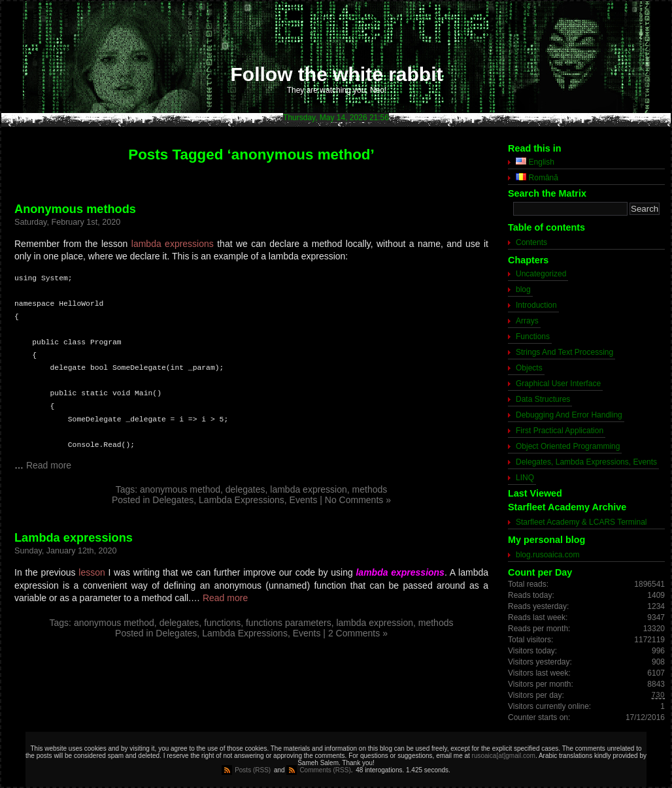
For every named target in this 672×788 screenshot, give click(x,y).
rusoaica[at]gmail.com (504, 756)
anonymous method (180, 489)
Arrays (527, 321)
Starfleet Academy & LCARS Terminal (581, 522)
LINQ (525, 478)
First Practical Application (560, 431)
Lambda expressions (74, 538)
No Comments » (358, 500)
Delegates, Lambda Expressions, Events (235, 500)
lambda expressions (173, 244)
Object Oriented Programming (568, 446)
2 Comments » (358, 633)
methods (370, 489)
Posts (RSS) (253, 770)
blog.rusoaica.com (547, 555)
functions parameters (289, 623)
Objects (529, 368)
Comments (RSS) (325, 770)
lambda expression (309, 489)
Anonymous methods (75, 209)
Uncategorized (541, 274)
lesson (92, 572)
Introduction (536, 305)
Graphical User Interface (558, 384)
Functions (533, 337)
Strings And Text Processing (564, 352)
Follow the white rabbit (337, 74)
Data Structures (543, 399)
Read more (49, 465)
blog (523, 289)
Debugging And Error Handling (569, 415)
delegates (245, 489)
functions (222, 623)
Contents (531, 242)
